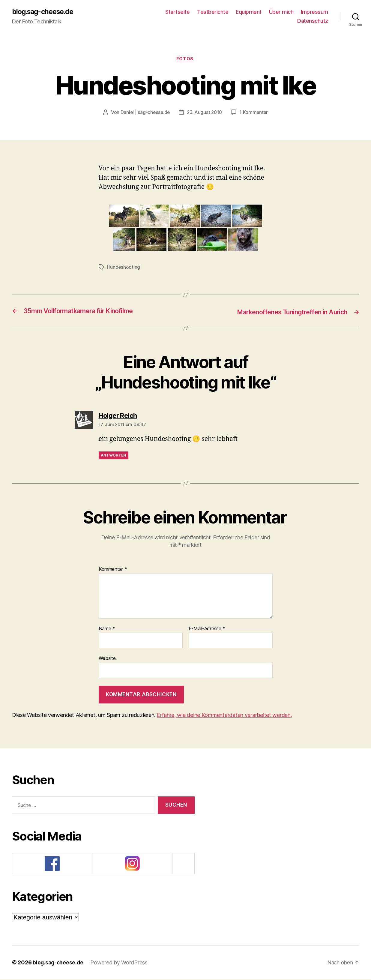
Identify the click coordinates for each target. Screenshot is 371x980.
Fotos (185, 60)
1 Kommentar (255, 113)
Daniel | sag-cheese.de (144, 113)
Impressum (314, 12)
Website (107, 659)
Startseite (177, 12)
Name (107, 629)
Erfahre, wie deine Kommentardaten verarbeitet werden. (224, 716)
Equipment (249, 12)
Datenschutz (313, 21)
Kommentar (113, 570)
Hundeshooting (124, 268)
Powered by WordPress (120, 963)
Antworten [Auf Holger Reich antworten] (114, 456)
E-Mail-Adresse (207, 629)
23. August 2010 (205, 113)
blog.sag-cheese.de (45, 12)
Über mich (281, 12)
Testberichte (213, 12)
